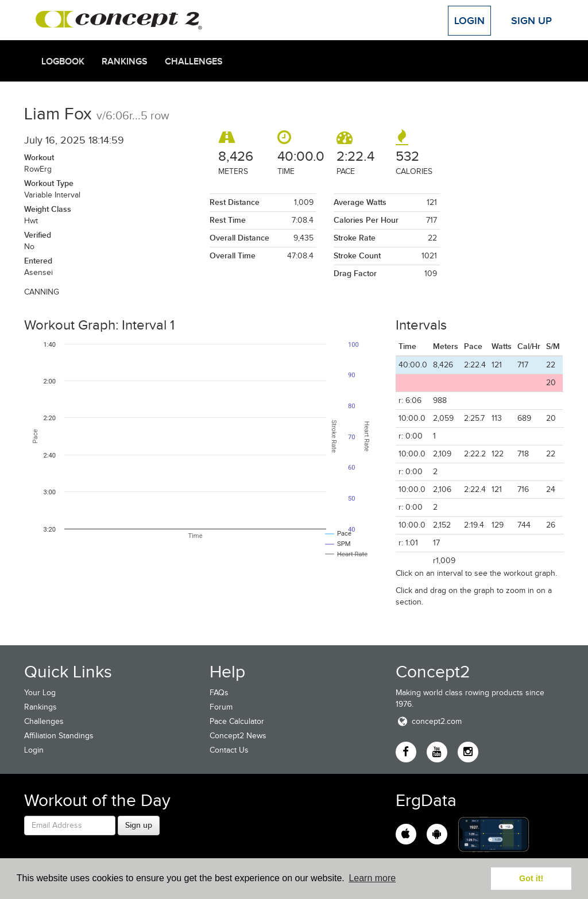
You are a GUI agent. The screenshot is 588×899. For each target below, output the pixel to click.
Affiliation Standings (59, 736)
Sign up (139, 825)
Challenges (194, 61)
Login (469, 21)
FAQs (219, 693)
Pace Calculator (237, 721)
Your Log (40, 693)
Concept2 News (238, 736)
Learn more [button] (372, 878)
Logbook (63, 61)
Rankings (125, 61)
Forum (221, 707)
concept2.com (429, 721)
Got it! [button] (531, 878)
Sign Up (531, 21)
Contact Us (229, 750)
